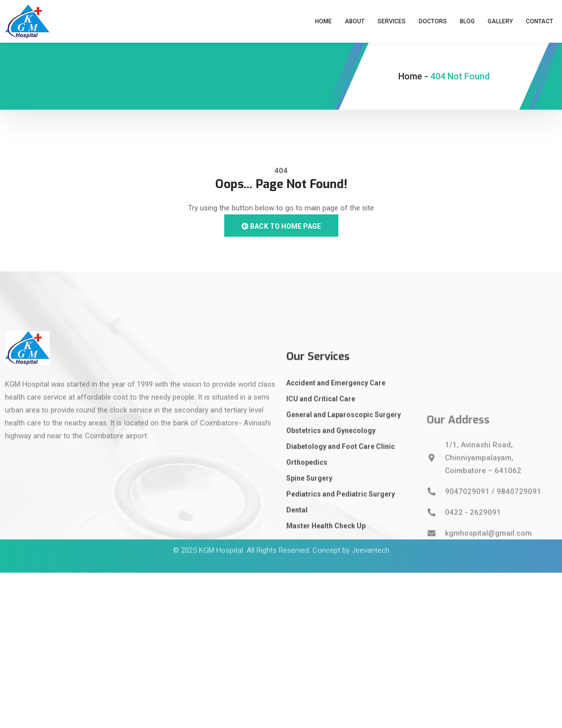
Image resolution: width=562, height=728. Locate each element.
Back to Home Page (281, 226)
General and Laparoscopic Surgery (343, 478)
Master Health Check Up (326, 589)
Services (392, 21)
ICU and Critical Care (321, 462)
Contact (539, 21)
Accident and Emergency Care (336, 446)
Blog (467, 21)
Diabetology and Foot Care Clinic (341, 510)
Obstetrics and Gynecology (331, 494)
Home (323, 21)
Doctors (433, 21)
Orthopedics (307, 526)
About (355, 21)
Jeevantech (371, 540)
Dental (297, 573)
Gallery (500, 21)
